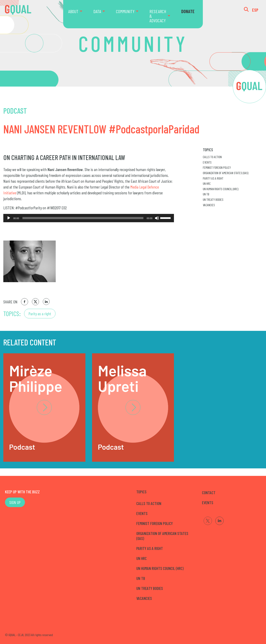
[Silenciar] (157, 218)
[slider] (83, 218)
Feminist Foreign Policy (217, 167)
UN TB (206, 194)
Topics (208, 150)
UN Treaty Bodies (213, 199)
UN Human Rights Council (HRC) (221, 189)
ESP (255, 10)
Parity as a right (40, 314)
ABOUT (73, 11)
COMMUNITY (125, 11)
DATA (97, 11)
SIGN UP (15, 502)
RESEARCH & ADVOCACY (158, 16)
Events (207, 162)
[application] (89, 218)
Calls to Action (212, 157)
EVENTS (208, 503)
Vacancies (209, 205)
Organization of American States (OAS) (226, 173)
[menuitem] (78, 14)
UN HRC (207, 183)
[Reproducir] (9, 218)
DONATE (188, 11)
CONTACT (209, 493)
